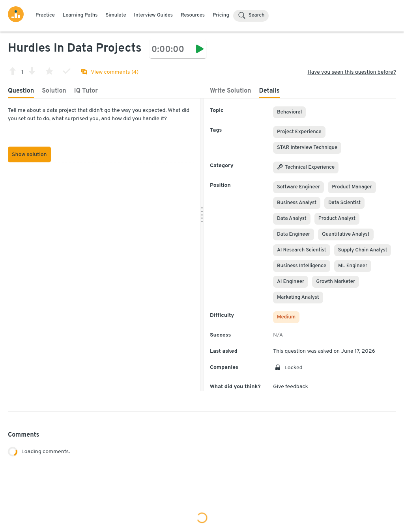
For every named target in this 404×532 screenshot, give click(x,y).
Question (21, 91)
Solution (54, 91)
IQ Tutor (86, 91)
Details (269, 91)
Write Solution (231, 91)
